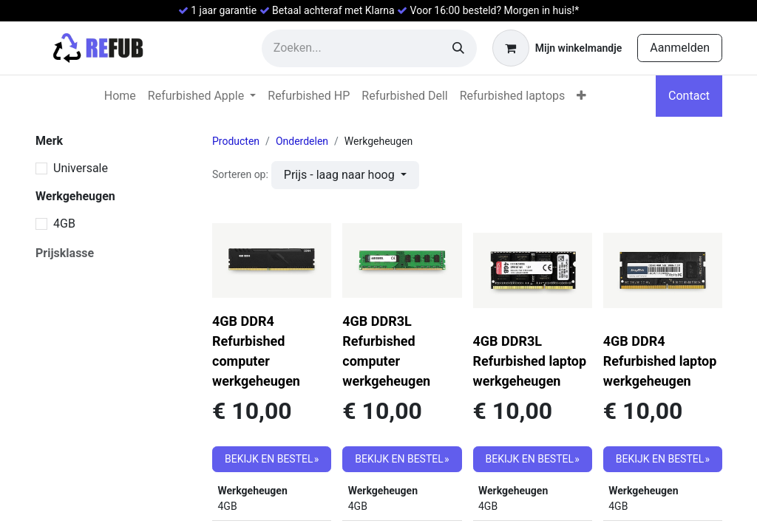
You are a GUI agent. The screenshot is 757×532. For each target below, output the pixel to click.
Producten (236, 141)
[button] (345, 175)
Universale (81, 168)
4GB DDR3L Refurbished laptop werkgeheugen (530, 361)
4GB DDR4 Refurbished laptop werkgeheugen (660, 361)
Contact (689, 96)
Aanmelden (680, 48)
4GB (64, 224)
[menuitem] (120, 96)
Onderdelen (302, 141)
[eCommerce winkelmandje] (557, 48)
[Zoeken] (458, 48)
